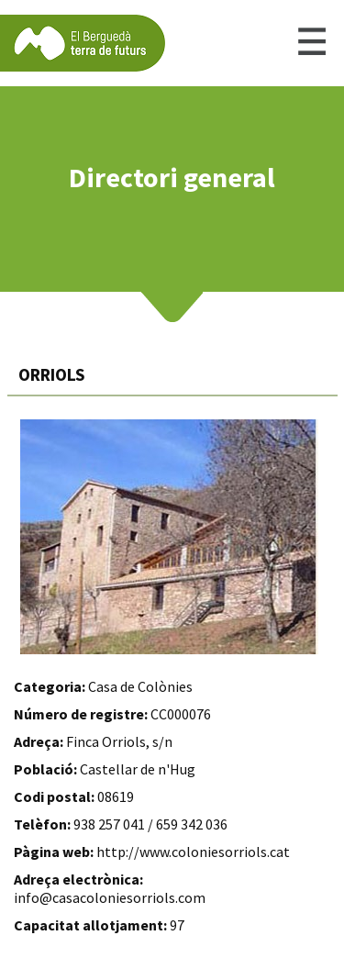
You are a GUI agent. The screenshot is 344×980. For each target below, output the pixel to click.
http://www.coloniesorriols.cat (193, 852)
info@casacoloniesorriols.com (110, 897)
